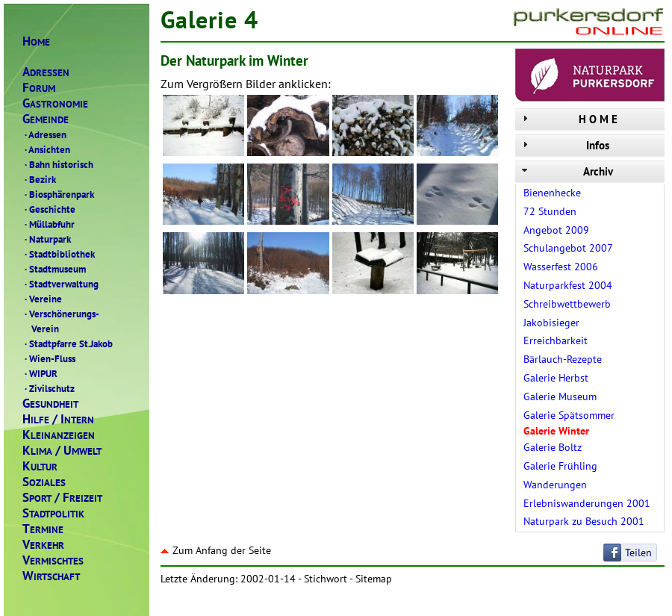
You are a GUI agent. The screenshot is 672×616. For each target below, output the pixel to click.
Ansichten (46, 149)
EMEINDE (46, 119)
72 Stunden (550, 211)
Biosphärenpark (58, 194)
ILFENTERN (58, 419)
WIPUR (40, 373)
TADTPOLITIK (53, 513)
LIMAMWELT (62, 451)
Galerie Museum (560, 396)
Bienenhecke (552, 193)
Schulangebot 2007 (568, 248)
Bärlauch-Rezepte (563, 359)
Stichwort (326, 579)
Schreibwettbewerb (567, 304)
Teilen (638, 553)
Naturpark (47, 239)
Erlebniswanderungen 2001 (587, 503)
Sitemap (374, 579)
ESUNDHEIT (50, 404)
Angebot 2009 (556, 230)
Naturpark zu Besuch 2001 (584, 521)
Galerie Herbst (556, 378)
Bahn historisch (58, 164)
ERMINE (43, 529)
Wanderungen (555, 485)
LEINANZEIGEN (59, 435)
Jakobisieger (551, 323)
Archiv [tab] (566, 171)
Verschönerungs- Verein (61, 321)
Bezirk (39, 179)
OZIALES (44, 482)
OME (36, 41)
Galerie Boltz (553, 447)
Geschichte (49, 209)
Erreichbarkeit (556, 340)
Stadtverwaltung (60, 284)
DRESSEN (46, 72)
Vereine (42, 299)
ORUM (39, 88)
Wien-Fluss (49, 358)
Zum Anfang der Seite (216, 550)
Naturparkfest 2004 (568, 285)
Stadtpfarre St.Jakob (68, 343)
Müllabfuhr (49, 224)
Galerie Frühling (560, 466)
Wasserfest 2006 (561, 267)
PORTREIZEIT (62, 498)
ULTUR (40, 466)
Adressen (44, 134)
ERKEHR (43, 545)
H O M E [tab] (568, 119)
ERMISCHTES (53, 560)
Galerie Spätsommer (569, 415)
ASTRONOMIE (55, 103)
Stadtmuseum (54, 269)
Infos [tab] (564, 145)
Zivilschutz (49, 388)
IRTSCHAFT (51, 576)
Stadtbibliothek (59, 254)
